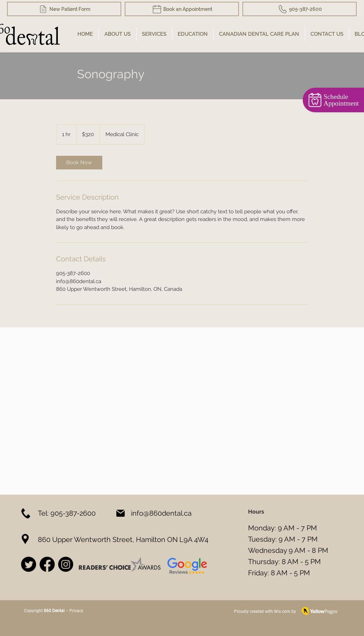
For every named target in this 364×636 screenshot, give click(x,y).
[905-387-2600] (300, 9)
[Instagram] (66, 564)
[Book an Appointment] (182, 9)
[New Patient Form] (64, 9)
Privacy (76, 611)
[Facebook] (47, 564)
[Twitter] (29, 564)
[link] (79, 163)
